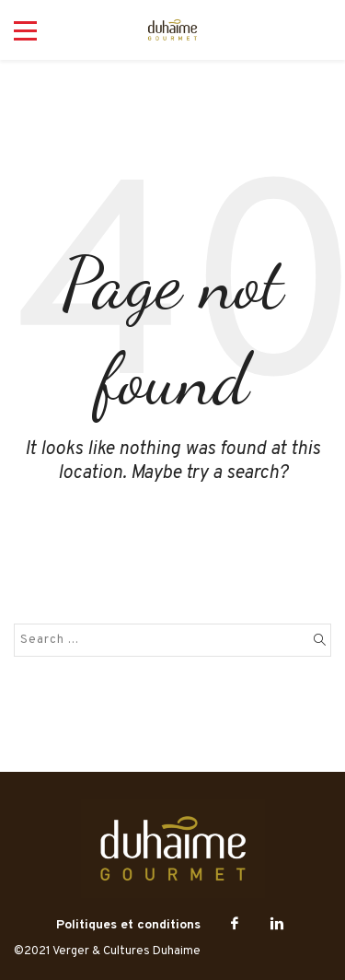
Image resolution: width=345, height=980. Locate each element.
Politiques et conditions (128, 925)
